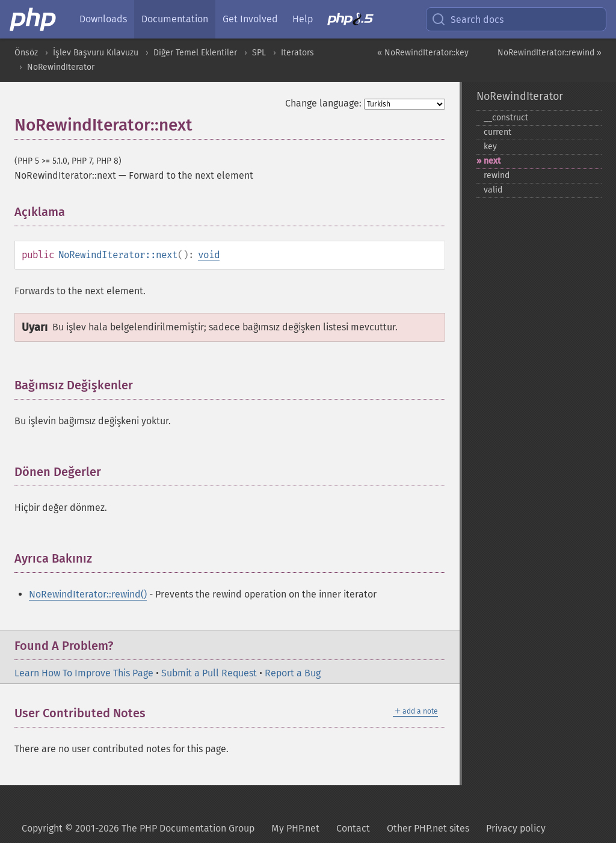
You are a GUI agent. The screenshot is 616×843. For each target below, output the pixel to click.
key (490, 147)
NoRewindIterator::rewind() (88, 594)
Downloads (103, 19)
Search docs (467, 19)
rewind (497, 175)
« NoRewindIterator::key (423, 53)
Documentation (175, 19)
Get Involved (250, 19)
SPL (259, 53)
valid (493, 190)
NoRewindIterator (61, 67)
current (497, 132)
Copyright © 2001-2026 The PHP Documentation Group (138, 828)
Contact (353, 828)
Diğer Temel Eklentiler (195, 53)
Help (303, 19)
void (209, 255)
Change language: (323, 103)
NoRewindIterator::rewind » (550, 53)
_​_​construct (506, 118)
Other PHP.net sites (428, 828)
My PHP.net (295, 828)
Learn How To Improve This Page (84, 673)
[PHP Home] (34, 19)
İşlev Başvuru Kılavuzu (96, 53)
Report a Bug (293, 673)
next (492, 161)
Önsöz (26, 53)
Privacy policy (516, 828)
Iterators (297, 53)
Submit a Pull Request (209, 673)
